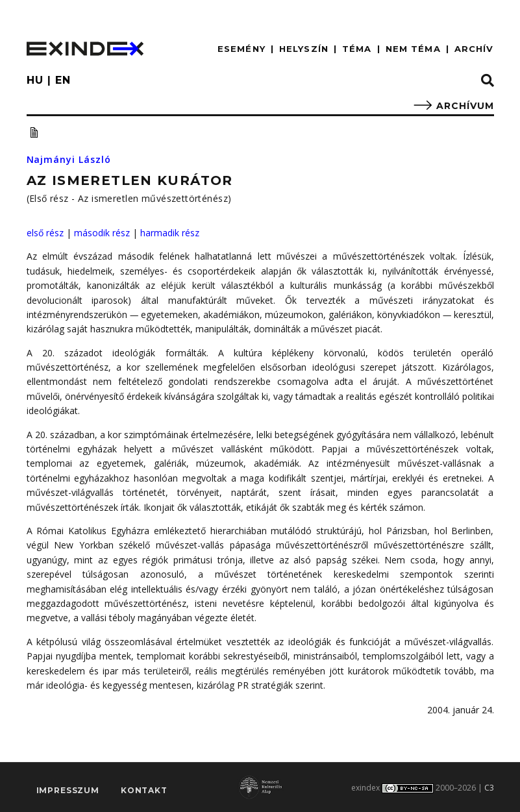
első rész (45, 233)
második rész (102, 233)
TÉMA (357, 49)
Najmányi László (69, 159)
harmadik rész (170, 233)
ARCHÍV (474, 49)
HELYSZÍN (304, 49)
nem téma (413, 49)
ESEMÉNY (241, 49)
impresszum (68, 790)
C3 (489, 788)
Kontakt (144, 790)
